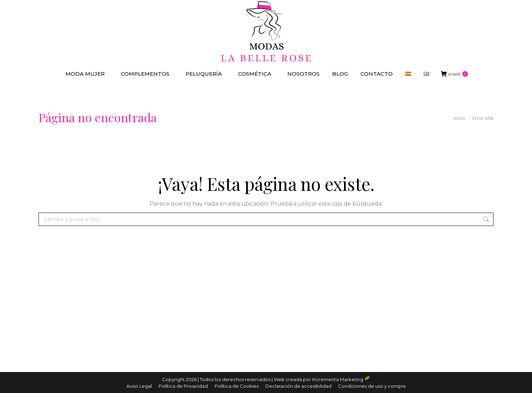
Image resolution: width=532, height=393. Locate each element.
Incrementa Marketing (341, 379)
